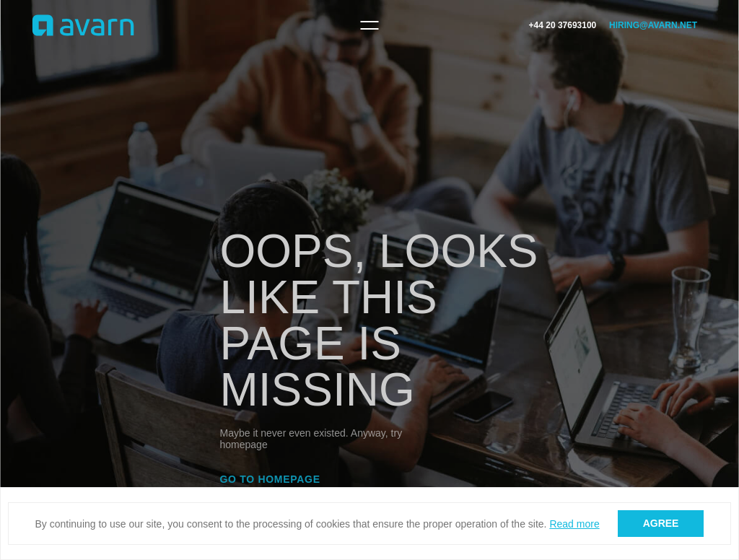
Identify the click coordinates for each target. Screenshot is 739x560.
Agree (661, 523)
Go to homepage (270, 479)
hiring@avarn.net (653, 25)
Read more (574, 524)
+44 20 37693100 (563, 25)
